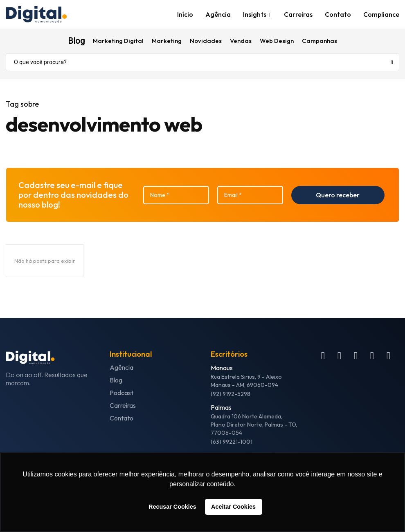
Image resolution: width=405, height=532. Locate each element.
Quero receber (338, 195)
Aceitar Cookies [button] (233, 507)
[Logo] (51, 15)
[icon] (323, 357)
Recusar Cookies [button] (172, 507)
